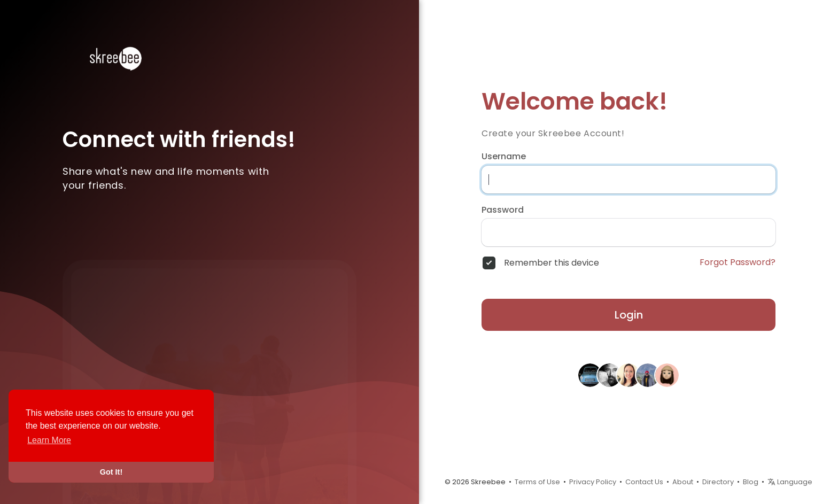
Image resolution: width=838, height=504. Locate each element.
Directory (718, 482)
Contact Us (644, 482)
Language (790, 482)
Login (629, 315)
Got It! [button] (111, 472)
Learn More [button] (49, 440)
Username (504, 157)
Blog (751, 482)
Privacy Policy (593, 482)
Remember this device (552, 263)
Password (503, 210)
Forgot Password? (738, 262)
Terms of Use (537, 482)
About (683, 482)
